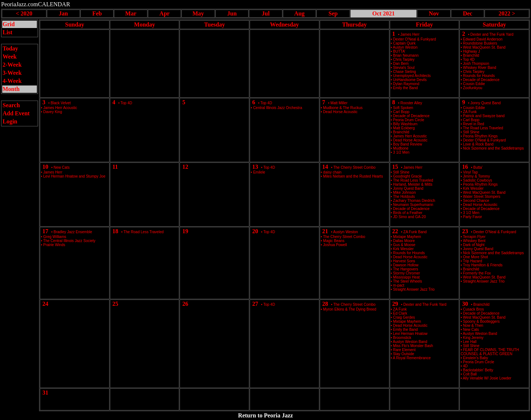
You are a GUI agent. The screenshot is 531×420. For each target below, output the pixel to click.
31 (45, 393)
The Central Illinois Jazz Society (69, 241)
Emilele (259, 172)
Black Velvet (60, 103)
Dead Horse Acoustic (340, 112)
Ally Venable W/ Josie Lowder (487, 378)
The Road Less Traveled (483, 128)
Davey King (53, 112)
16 (465, 167)
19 (185, 231)
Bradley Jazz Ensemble (73, 232)
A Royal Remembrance (412, 358)
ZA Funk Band (415, 232)
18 (115, 231)
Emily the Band (405, 88)
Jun (232, 13)
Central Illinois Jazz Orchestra (277, 108)
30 (465, 304)
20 (255, 231)
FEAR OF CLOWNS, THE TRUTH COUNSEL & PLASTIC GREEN (490, 352)
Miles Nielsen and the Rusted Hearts (353, 176)
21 (325, 231)
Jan (63, 13)
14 (325, 167)
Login (10, 121)
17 (45, 231)
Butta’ (478, 167)
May (198, 13)
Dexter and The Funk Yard (492, 34)
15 (395, 167)
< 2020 (24, 13)
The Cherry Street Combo (355, 167)
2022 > (507, 13)
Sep (333, 13)
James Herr (410, 34)
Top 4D (126, 103)
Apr (164, 13)
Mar (131, 13)
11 (115, 167)
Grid (9, 24)
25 (115, 304)
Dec (468, 13)
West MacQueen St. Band (484, 47)
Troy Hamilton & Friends (483, 265)
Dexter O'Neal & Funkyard (495, 232)
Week (10, 57)
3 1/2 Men (401, 152)
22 (395, 231)
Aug (299, 13)
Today (10, 48)
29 (395, 304)
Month (11, 89)
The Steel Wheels (408, 281)
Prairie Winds (54, 245)
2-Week (12, 65)
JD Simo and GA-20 (409, 217)
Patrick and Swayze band (484, 116)
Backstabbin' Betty (478, 370)
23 (465, 231)
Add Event (16, 113)
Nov (434, 13)
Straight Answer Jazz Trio (414, 289)
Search (11, 105)
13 (255, 167)
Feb (97, 13)
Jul (266, 13)
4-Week (12, 81)
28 (325, 304)
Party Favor (473, 217)
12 (185, 167)
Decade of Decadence (481, 209)
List (8, 32)
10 (45, 167)
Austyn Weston (346, 232)
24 (45, 304)
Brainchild (482, 304)
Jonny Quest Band (486, 103)
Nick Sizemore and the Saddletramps (494, 148)
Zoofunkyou (473, 88)
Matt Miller (339, 103)
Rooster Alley (411, 103)
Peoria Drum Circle (479, 362)
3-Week (12, 73)
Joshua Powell (335, 245)
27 (255, 304)
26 (185, 304)
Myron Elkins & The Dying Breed (350, 309)
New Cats (61, 167)
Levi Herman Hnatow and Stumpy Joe (74, 176)
